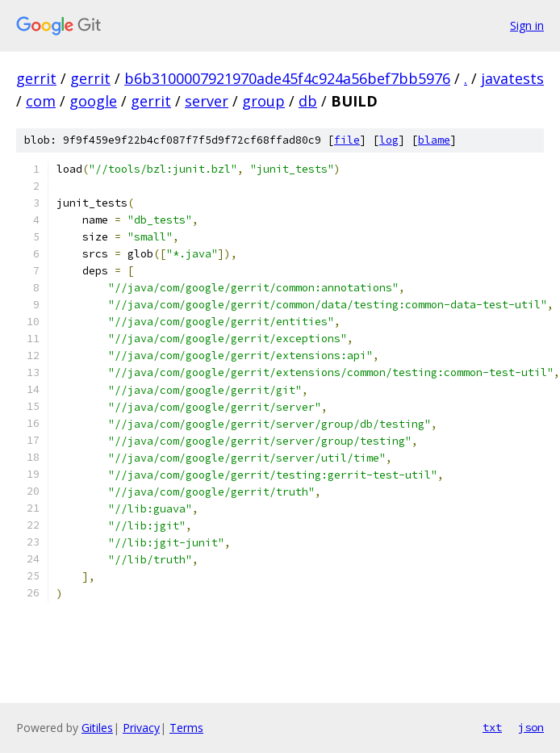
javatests (512, 78)
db (308, 101)
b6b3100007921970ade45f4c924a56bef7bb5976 (287, 78)
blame (434, 140)
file (347, 140)
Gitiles (97, 728)
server (207, 101)
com (41, 101)
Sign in (527, 25)
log (389, 140)
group (263, 101)
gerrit (36, 78)
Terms (186, 728)
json (531, 727)
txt (492, 727)
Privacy (141, 728)
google (93, 101)
